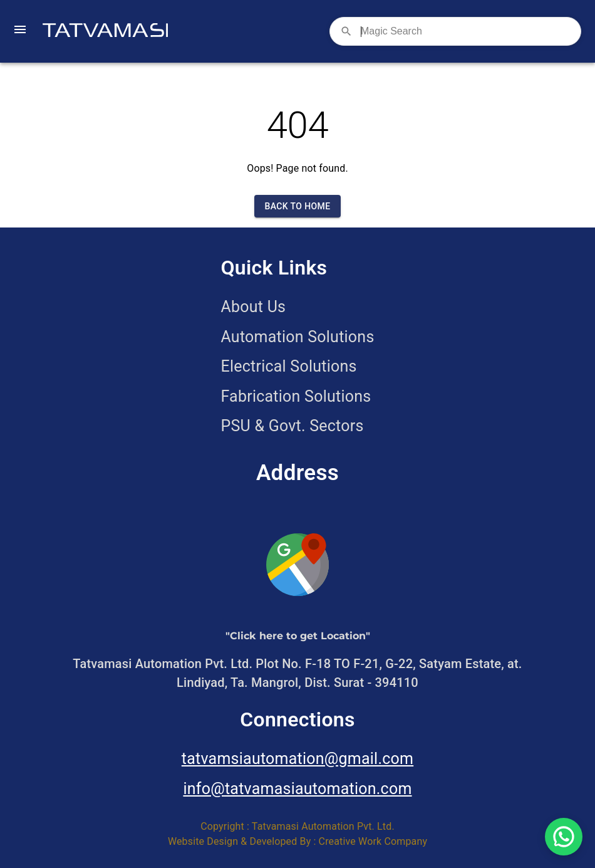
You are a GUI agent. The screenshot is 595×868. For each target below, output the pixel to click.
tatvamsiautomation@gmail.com (297, 759)
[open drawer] (20, 31)
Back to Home (297, 207)
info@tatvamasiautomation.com (297, 789)
